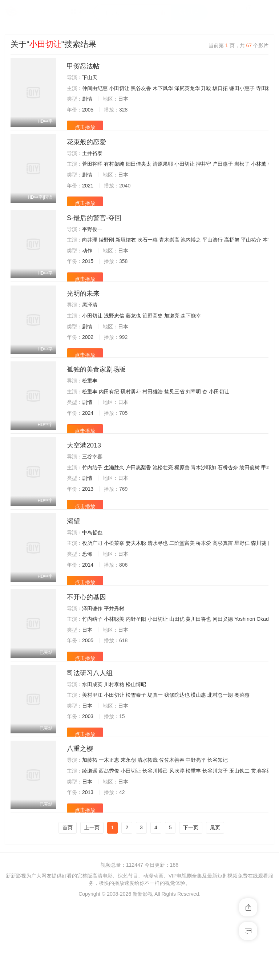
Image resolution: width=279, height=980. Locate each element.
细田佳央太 (138, 172)
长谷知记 (218, 829)
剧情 (87, 99)
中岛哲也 (92, 579)
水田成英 (92, 746)
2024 (88, 444)
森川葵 (259, 590)
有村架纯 (114, 172)
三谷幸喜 (92, 495)
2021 (88, 193)
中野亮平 (196, 829)
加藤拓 (90, 829)
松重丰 (90, 412)
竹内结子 (92, 506)
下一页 (191, 904)
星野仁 (242, 590)
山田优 (177, 673)
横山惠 (198, 757)
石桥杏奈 (228, 506)
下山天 (90, 77)
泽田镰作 (92, 662)
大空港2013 (84, 484)
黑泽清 (90, 328)
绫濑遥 (90, 840)
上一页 (92, 904)
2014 (88, 611)
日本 (87, 684)
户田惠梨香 (138, 506)
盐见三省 (174, 422)
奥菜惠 (242, 757)
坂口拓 (220, 88)
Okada (264, 673)
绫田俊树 (250, 506)
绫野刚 (106, 255)
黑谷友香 (141, 88)
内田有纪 (109, 422)
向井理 (90, 255)
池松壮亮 (163, 506)
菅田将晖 (92, 172)
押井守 (203, 172)
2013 (88, 527)
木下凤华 (163, 88)
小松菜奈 (114, 590)
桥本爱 (203, 590)
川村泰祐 (114, 746)
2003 (88, 778)
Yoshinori (245, 673)
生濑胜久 (114, 506)
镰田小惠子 (242, 88)
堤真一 (155, 757)
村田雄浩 (153, 422)
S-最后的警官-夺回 (94, 233)
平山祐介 (251, 255)
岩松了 (242, 172)
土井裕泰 (92, 161)
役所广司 (92, 590)
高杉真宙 (223, 590)
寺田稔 (264, 88)
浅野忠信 (114, 339)
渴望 (73, 567)
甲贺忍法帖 (83, 66)
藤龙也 (133, 339)
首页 (68, 904)
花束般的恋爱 (86, 150)
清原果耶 (163, 172)
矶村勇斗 (131, 422)
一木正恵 (109, 829)
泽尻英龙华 (187, 88)
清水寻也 (158, 590)
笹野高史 (153, 339)
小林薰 (259, 172)
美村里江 (92, 757)
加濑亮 (172, 339)
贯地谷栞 (261, 840)
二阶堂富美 (182, 590)
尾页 (215, 904)
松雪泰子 (136, 757)
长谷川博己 (155, 840)
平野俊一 (92, 244)
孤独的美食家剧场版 (96, 400)
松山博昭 (136, 746)
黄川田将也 (198, 673)
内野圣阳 (136, 673)
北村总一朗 (220, 757)
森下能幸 (191, 339)
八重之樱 (80, 818)
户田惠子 (223, 172)
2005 (88, 110)
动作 (87, 266)
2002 (88, 360)
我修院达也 (177, 757)
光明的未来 (83, 317)
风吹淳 (177, 840)
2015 (88, 277)
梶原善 (182, 506)
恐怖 (87, 600)
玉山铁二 (239, 840)
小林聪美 (114, 673)
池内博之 (191, 255)
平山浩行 (213, 255)
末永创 (128, 829)
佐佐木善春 (172, 829)
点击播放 (85, 127)
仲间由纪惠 (95, 88)
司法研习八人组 (90, 734)
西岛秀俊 (109, 840)
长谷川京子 (215, 840)
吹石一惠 (147, 255)
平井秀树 (114, 662)
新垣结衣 (126, 255)
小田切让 (119, 88)
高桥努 (232, 255)
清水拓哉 (147, 829)
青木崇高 (169, 255)
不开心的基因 (86, 651)
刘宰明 (193, 422)
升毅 (206, 88)
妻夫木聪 (136, 590)
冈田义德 (223, 673)
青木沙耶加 (203, 506)
